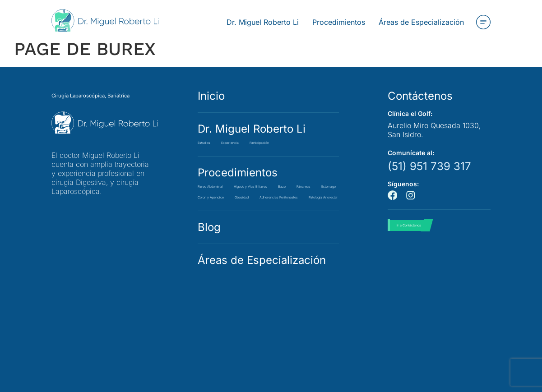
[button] (483, 22)
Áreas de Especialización (262, 303)
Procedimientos (238, 173)
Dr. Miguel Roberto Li (252, 129)
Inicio (211, 96)
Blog (209, 270)
